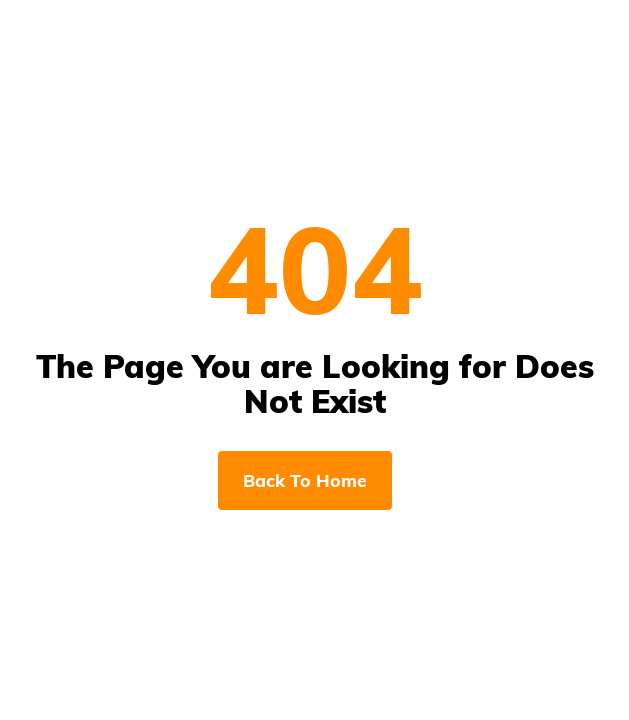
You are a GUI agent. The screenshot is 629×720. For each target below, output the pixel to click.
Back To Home (305, 480)
